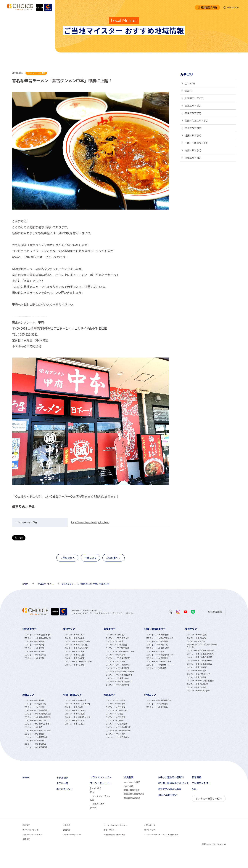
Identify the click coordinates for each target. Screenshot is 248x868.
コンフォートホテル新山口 (76, 710)
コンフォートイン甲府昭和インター (160, 655)
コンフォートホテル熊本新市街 (118, 727)
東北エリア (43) (193, 106)
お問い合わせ (150, 825)
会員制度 (129, 777)
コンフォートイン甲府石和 (157, 658)
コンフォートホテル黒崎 (115, 704)
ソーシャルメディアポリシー (115, 825)
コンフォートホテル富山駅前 (158, 648)
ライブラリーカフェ (102, 796)
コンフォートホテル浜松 (197, 635)
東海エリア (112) (194, 128)
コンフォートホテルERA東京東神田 (120, 671)
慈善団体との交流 (132, 798)
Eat (92, 800)
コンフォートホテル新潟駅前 (158, 635)
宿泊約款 (67, 830)
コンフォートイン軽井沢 (156, 668)
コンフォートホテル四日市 (198, 684)
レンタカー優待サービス (209, 798)
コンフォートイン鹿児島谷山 (117, 737)
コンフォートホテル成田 (115, 661)
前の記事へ (69, 558)
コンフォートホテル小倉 (115, 700)
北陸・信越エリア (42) (196, 121)
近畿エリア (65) (193, 135)
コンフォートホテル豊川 (197, 670)
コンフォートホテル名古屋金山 (199, 664)
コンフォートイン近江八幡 (35, 704)
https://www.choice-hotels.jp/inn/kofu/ (90, 522)
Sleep (93, 807)
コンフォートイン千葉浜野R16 (118, 658)
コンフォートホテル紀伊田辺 (36, 747)
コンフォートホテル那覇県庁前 (159, 700)
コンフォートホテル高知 (75, 724)
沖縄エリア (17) (193, 158)
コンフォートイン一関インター (77, 641)
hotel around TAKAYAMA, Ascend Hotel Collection (202, 646)
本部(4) (189, 91)
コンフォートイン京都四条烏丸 (37, 710)
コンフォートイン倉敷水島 (76, 700)
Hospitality (95, 788)
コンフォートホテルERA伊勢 (198, 691)
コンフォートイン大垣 (196, 641)
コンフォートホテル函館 (34, 641)
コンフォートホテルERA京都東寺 (37, 717)
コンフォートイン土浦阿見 (116, 645)
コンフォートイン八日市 (34, 707)
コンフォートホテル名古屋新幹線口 (201, 650)
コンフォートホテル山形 (75, 655)
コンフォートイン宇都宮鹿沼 (117, 648)
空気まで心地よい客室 (170, 789)
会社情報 (26, 825)
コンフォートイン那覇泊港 (157, 704)
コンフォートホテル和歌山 (35, 744)
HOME (26, 777)
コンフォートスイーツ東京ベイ (118, 665)
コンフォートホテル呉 (74, 707)
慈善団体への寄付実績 (134, 794)
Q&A (194, 789)
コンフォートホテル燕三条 (157, 645)
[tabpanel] (43, 659)
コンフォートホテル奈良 (34, 740)
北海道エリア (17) (194, 98)
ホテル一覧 (62, 783)
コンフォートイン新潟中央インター (160, 638)
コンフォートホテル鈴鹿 (197, 687)
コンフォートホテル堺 (33, 727)
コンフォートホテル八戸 (75, 635)
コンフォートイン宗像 (115, 714)
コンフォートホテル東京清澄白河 (119, 681)
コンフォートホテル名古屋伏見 (199, 657)
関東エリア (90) (193, 113)
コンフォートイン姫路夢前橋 (36, 737)
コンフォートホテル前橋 (115, 655)
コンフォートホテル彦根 (34, 700)
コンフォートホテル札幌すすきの (38, 635)
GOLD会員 (129, 786)
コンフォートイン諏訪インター (159, 661)
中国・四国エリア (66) (196, 143)
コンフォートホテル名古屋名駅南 (200, 654)
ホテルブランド (65, 789)
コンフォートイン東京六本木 (117, 678)
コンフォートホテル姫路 (34, 734)
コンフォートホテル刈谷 (197, 667)
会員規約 (67, 825)
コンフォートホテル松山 (75, 720)
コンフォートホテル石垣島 (157, 707)
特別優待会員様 (207, 7)
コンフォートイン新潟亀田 (157, 641)
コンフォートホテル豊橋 (197, 677)
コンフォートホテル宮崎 (115, 734)
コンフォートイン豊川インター (199, 674)
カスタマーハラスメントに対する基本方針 (161, 834)
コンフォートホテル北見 (34, 651)
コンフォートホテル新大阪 (35, 720)
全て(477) (190, 83)
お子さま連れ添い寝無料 (171, 777)
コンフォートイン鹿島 (115, 641)
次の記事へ (112, 558)
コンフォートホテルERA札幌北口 (37, 638)
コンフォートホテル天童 (75, 658)
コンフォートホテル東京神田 (117, 668)
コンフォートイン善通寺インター (78, 717)
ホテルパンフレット (30, 830)
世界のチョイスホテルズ (32, 834)
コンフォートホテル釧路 (34, 645)
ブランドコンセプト (101, 777)
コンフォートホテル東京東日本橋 (119, 675)
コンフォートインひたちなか (117, 638)
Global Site (231, 7)
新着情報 (196, 777)
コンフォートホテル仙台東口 (77, 645)
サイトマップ (150, 830)
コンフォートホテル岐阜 (197, 638)
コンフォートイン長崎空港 (116, 724)
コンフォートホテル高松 (75, 714)
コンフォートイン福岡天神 (116, 710)
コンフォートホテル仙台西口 (77, 648)
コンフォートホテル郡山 (75, 665)
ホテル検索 (62, 777)
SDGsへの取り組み (168, 795)
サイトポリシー (110, 830)
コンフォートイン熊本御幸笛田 (118, 730)
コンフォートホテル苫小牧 (35, 655)
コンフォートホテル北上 (75, 638)
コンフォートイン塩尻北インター (160, 665)
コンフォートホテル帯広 (34, 648)
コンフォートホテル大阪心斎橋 (37, 724)
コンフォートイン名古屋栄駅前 (199, 660)
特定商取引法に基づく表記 (114, 834)
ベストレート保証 (132, 782)
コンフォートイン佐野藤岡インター (120, 651)
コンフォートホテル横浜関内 (117, 685)
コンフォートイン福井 (155, 651)
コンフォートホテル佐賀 (115, 717)
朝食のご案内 (99, 803)
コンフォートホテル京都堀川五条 (38, 714)
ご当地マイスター (201, 783)
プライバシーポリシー (72, 834)
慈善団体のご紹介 (132, 790)
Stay (93, 792)
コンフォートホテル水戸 (115, 635)
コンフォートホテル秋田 (75, 651)
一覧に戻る (90, 558)
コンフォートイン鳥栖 (115, 720)
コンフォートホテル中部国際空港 (200, 680)
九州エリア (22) (193, 150)
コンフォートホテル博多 (115, 707)
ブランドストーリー (101, 783)
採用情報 (26, 839)
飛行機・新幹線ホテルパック (173, 783)
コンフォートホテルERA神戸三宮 (37, 730)
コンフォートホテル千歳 (34, 658)
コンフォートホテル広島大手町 (77, 704)
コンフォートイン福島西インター (78, 661)
